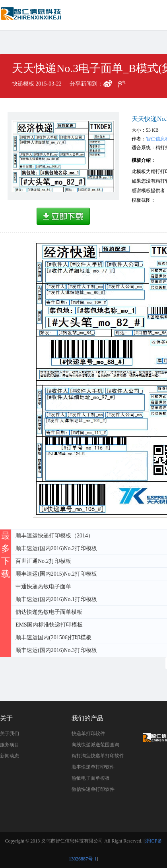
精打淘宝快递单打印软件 (98, 756)
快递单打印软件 (88, 734)
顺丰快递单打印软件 (93, 767)
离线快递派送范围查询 (95, 745)
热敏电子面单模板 (91, 778)
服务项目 (10, 745)
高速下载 (63, 216)
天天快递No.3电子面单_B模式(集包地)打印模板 (32, 17)
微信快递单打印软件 (93, 789)
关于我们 (10, 734)
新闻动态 (10, 756)
